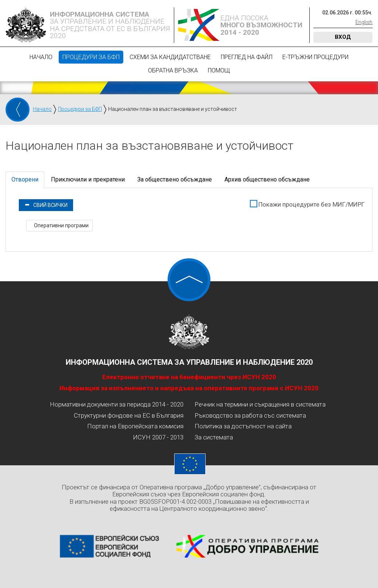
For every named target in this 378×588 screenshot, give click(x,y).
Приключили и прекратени (88, 179)
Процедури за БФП (91, 57)
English (364, 22)
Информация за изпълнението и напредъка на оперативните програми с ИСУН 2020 (189, 388)
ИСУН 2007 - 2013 (158, 437)
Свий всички (46, 205)
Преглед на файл (247, 57)
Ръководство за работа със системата (250, 415)
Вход (343, 37)
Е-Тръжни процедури (315, 57)
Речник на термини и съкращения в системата (260, 404)
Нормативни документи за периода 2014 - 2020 (117, 404)
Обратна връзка (173, 70)
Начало (41, 57)
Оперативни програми (61, 225)
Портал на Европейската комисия (135, 426)
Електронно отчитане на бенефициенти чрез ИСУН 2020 (189, 377)
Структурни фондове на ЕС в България (129, 415)
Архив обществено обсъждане (267, 179)
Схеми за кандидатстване (170, 57)
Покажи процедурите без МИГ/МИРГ (312, 204)
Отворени (25, 179)
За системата (214, 437)
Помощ (219, 70)
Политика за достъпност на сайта (243, 426)
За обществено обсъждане (175, 179)
